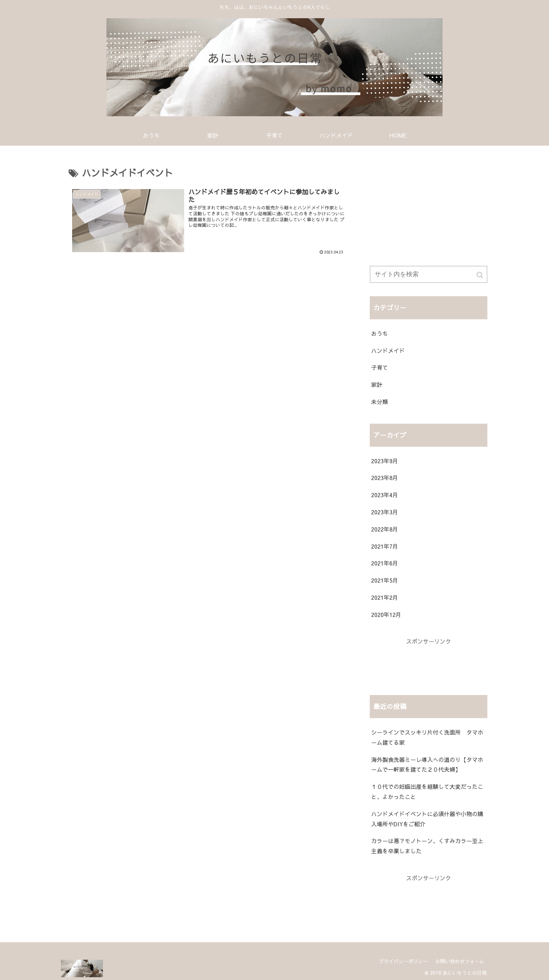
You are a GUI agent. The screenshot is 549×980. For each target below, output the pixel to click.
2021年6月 (385, 563)
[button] (480, 275)
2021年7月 (385, 546)
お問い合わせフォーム (460, 961)
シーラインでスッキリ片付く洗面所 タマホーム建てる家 (427, 737)
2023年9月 (385, 461)
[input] (429, 274)
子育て (380, 367)
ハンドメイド (388, 350)
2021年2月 (385, 597)
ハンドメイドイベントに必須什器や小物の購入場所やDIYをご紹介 (427, 819)
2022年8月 (385, 529)
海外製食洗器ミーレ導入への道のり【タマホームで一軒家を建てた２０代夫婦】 (427, 764)
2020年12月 (386, 614)
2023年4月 (385, 495)
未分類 (380, 402)
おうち (380, 333)
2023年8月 (385, 478)
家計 (377, 384)
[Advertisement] (429, 207)
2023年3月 (385, 512)
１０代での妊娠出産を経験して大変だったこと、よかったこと (427, 791)
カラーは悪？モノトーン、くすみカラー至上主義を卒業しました (427, 846)
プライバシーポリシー (403, 961)
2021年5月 (385, 580)
